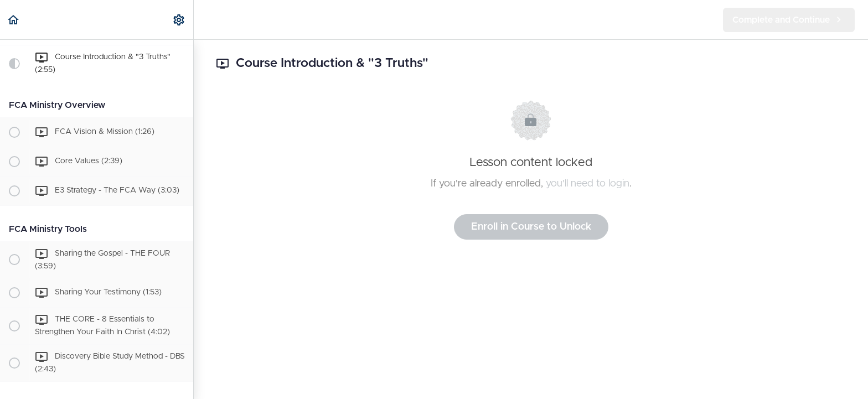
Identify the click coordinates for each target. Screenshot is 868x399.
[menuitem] (179, 20)
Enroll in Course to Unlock (531, 227)
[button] (14, 20)
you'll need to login (588, 184)
